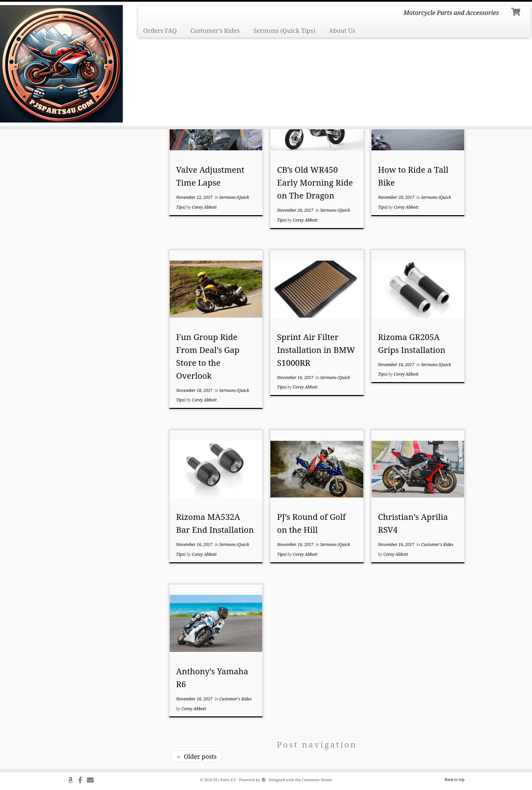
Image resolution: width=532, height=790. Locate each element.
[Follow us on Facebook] (82, 780)
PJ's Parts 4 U (225, 780)
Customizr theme (317, 780)
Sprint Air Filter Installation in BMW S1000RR (316, 350)
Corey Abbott (204, 207)
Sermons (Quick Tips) (284, 31)
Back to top (455, 779)
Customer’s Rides (215, 31)
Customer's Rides (437, 544)
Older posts (196, 756)
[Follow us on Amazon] (73, 780)
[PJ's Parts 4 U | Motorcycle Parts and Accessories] (61, 64)
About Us (342, 31)
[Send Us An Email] (92, 780)
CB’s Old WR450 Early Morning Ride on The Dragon (315, 182)
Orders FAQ (160, 31)
